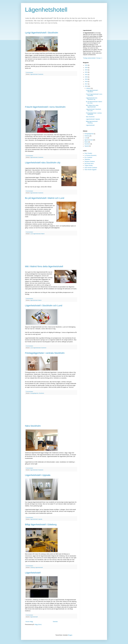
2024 (86, 70)
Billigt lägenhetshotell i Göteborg (41, 525)
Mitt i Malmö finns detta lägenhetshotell (44, 266)
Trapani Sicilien (89, 166)
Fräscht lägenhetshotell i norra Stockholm (45, 107)
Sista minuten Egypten (90, 170)
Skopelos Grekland (90, 162)
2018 (86, 82)
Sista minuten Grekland (91, 168)
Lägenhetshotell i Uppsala (38, 475)
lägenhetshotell (34, 74)
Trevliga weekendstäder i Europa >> (93, 58)
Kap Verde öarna (89, 164)
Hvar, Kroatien (88, 153)
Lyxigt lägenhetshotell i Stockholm (42, 33)
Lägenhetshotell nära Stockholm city (43, 163)
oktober (88, 88)
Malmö (43, 234)
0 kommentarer (29, 72)
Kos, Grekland (88, 157)
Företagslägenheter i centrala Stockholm (45, 353)
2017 (86, 84)
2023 (86, 72)
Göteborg (33, 567)
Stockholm (41, 74)
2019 (86, 79)
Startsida (55, 622)
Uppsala (40, 519)
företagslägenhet (34, 393)
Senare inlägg (29, 622)
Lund (32, 234)
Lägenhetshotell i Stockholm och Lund (44, 306)
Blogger (70, 635)
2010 (86, 86)
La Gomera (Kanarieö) (90, 155)
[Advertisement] (51, 91)
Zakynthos (87, 159)
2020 (86, 77)
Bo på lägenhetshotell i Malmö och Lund (45, 198)
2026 (86, 65)
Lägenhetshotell (46, 10)
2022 (86, 75)
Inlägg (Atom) (38, 625)
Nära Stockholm (33, 426)
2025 (86, 68)
